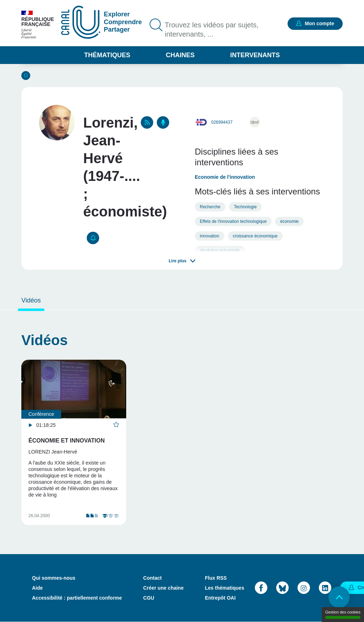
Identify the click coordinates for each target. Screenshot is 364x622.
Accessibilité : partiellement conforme (77, 598)
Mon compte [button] (320, 23)
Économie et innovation (67, 441)
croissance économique (255, 236)
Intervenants (255, 55)
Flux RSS (216, 578)
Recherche (210, 207)
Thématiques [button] (107, 55)
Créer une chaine (164, 588)
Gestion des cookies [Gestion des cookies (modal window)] (343, 614)
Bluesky (282, 588)
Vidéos (31, 300)
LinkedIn (325, 588)
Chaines (180, 55)
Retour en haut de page (339, 597)
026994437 (222, 122)
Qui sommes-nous (54, 578)
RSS (147, 122)
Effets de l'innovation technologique (233, 221)
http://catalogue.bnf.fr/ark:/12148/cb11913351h (255, 122)
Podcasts (163, 122)
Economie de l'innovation (225, 177)
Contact (152, 578)
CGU (149, 598)
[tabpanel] (73, 442)
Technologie (245, 207)
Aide (37, 588)
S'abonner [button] (93, 238)
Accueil (26, 76)
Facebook (261, 588)
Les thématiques (224, 588)
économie (289, 221)
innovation (210, 236)
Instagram (304, 588)
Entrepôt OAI (220, 598)
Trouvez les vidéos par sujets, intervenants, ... (212, 30)
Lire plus (177, 261)
